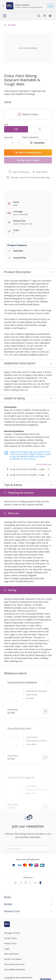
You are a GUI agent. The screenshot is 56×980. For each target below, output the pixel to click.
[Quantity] (13, 143)
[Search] (39, 16)
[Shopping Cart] (44, 16)
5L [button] (40, 129)
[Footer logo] (12, 891)
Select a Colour (28, 114)
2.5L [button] (16, 129)
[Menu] (5, 16)
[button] (50, 16)
